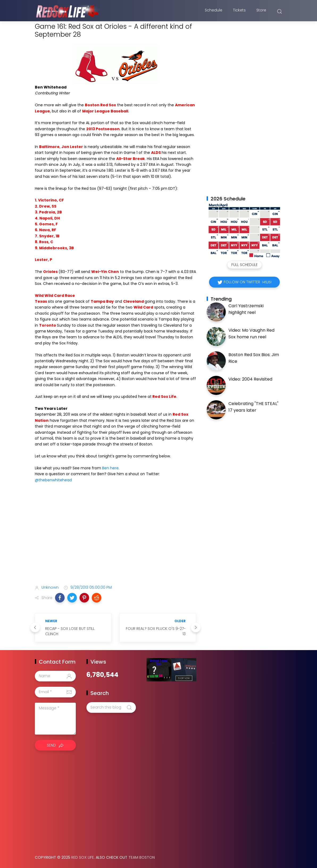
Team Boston (142, 857)
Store (261, 11)
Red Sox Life (83, 857)
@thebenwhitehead (53, 480)
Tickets (239, 11)
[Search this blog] (111, 707)
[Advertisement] (115, 539)
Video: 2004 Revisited (250, 379)
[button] (60, 598)
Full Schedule (245, 265)
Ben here (110, 468)
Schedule (214, 11)
